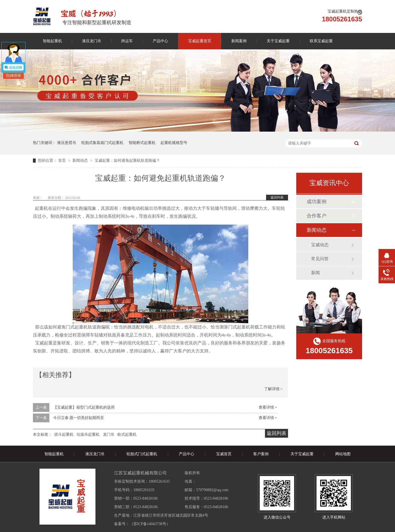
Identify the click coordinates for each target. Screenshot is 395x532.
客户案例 (261, 454)
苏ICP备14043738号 (150, 524)
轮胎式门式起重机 (142, 454)
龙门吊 (109, 435)
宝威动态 (320, 245)
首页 (63, 161)
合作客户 (317, 216)
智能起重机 (52, 41)
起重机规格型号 (174, 143)
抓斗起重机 (64, 435)
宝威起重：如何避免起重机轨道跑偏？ (127, 161)
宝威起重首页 (200, 41)
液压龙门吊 (92, 41)
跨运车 (127, 41)
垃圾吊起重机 (88, 435)
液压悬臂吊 (67, 143)
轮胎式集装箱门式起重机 (102, 143)
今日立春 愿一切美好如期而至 (79, 418)
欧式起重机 (127, 435)
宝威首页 (224, 454)
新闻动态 (81, 161)
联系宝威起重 (321, 41)
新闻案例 (239, 41)
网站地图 (343, 454)
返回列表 (277, 197)
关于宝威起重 (278, 41)
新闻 (315, 273)
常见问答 (320, 259)
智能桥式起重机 (142, 143)
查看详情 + (268, 407)
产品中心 (160, 41)
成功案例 (317, 202)
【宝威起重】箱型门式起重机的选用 (84, 407)
